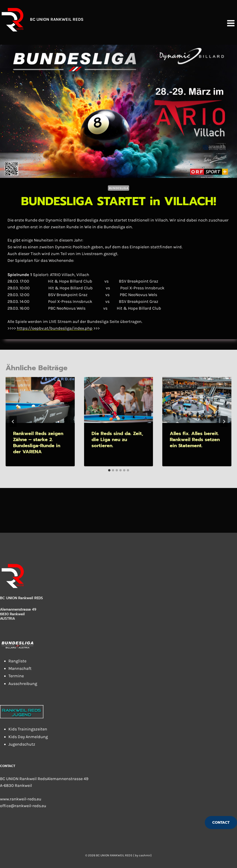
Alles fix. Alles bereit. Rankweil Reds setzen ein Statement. (195, 439)
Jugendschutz (22, 744)
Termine (16, 676)
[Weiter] (224, 422)
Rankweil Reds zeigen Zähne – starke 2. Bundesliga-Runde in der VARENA (38, 443)
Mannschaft (20, 668)
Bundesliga (118, 188)
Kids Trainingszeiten (28, 729)
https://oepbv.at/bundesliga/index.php (55, 328)
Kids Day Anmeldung (28, 737)
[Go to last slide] (13, 422)
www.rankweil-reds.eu (21, 799)
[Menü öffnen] (231, 23)
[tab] (109, 470)
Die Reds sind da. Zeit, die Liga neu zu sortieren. (117, 439)
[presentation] (40, 400)
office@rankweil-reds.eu (23, 806)
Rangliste (17, 661)
